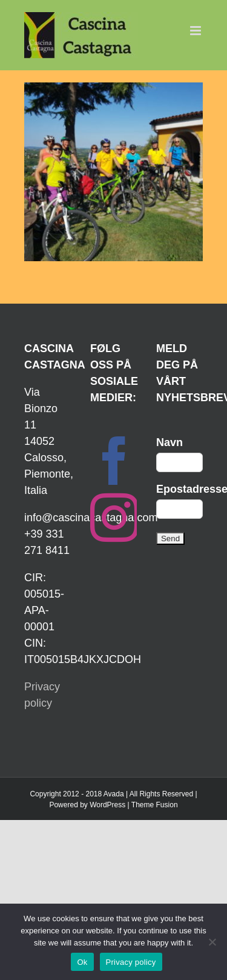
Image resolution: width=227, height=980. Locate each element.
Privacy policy (131, 962)
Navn (169, 442)
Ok (82, 962)
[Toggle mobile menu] (196, 31)
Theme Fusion (155, 805)
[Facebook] (114, 461)
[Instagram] (114, 518)
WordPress (107, 805)
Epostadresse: (179, 489)
